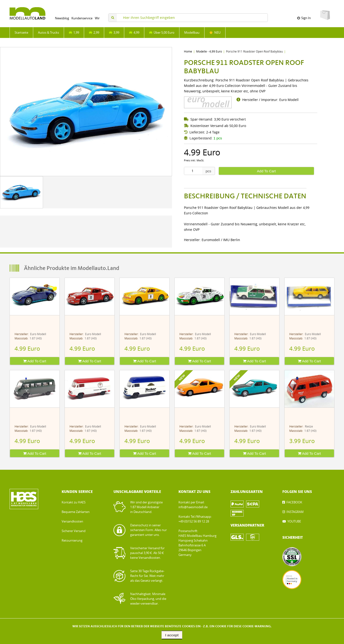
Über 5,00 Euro (162, 33)
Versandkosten (72, 521)
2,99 (94, 33)
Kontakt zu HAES (74, 502)
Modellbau (192, 33)
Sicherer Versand (74, 531)
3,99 (114, 33)
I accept (172, 635)
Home (188, 52)
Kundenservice (82, 18)
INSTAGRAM (295, 512)
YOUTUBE (294, 521)
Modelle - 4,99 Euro (209, 52)
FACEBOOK (294, 502)
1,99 (74, 33)
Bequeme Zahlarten (76, 512)
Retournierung (72, 541)
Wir (97, 18)
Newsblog (62, 18)
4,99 (134, 33)
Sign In (304, 18)
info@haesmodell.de (193, 507)
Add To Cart (266, 171)
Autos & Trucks (48, 33)
